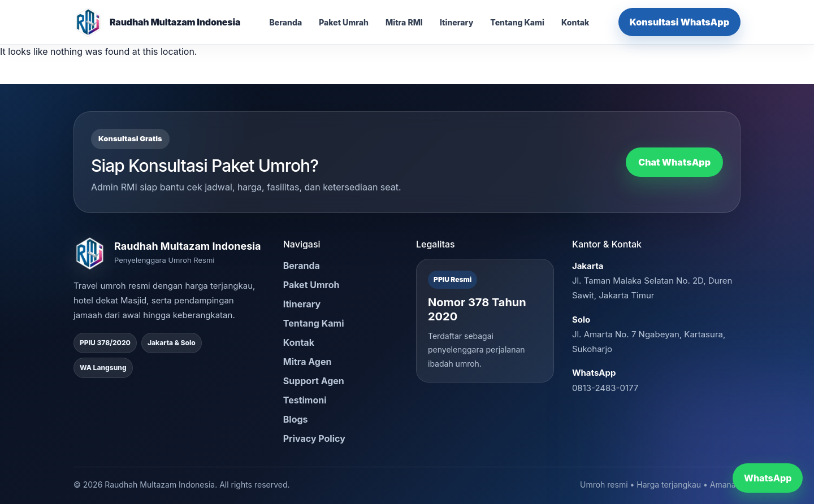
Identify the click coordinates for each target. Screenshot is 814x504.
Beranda (286, 22)
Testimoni (305, 400)
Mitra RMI (404, 22)
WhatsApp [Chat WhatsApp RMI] (768, 478)
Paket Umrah (344, 22)
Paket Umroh (311, 285)
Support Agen (314, 381)
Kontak (575, 22)
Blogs (296, 419)
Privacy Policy (314, 438)
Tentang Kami (517, 22)
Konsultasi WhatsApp (679, 22)
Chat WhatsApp (674, 162)
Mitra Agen (308, 362)
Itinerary (456, 22)
